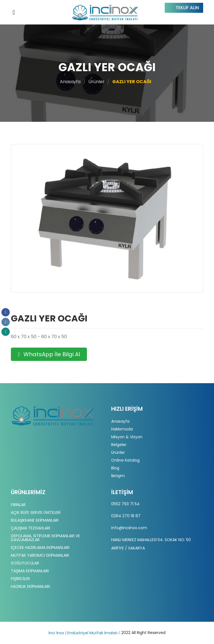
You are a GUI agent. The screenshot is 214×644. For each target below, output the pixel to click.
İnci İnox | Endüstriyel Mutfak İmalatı (83, 633)
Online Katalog (125, 460)
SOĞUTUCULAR (25, 563)
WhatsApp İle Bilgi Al (49, 354)
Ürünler (96, 82)
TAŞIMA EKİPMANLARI (30, 571)
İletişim (118, 476)
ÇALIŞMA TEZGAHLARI (31, 528)
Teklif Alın (187, 8)
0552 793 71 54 (125, 504)
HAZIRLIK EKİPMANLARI (30, 586)
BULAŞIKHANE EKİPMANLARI (35, 520)
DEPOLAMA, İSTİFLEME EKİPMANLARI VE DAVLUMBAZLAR (45, 538)
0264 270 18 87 (126, 516)
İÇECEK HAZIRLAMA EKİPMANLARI (40, 548)
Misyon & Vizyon (127, 437)
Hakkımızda (122, 429)
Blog (115, 468)
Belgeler (119, 445)
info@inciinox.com (129, 528)
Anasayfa (70, 82)
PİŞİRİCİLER (20, 579)
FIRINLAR (18, 505)
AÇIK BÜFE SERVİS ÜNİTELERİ (36, 512)
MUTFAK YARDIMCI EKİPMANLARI (40, 555)
